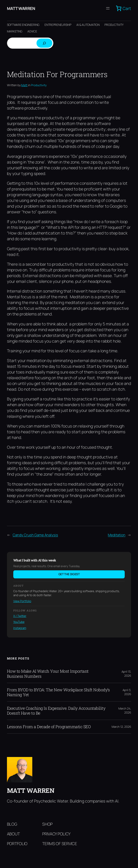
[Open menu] (108, 8)
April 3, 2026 (127, 692)
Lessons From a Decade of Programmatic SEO (49, 727)
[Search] (44, 43)
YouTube (19, 622)
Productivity (39, 85)
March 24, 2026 (125, 710)
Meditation (117, 535)
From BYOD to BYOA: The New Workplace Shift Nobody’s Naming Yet (58, 692)
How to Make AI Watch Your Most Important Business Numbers (48, 674)
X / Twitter (20, 616)
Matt (24, 85)
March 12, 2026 (121, 727)
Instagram (20, 628)
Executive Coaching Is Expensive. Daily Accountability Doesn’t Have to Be (56, 711)
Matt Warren (21, 8)
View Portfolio (22, 601)
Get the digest (69, 574)
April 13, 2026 (126, 674)
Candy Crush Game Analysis (35, 535)
